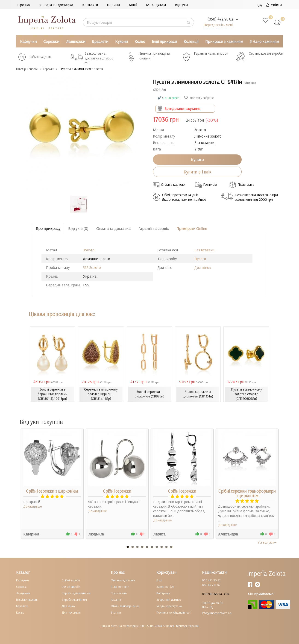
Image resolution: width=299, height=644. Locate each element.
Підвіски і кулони (27, 600)
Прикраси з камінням (224, 41)
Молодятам (156, 5)
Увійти (274, 5)
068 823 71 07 (211, 585)
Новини (113, 5)
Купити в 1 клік (197, 172)
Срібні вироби (71, 580)
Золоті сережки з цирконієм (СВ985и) (149, 394)
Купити (197, 159)
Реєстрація (163, 593)
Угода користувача (169, 606)
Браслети (100, 41)
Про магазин (119, 593)
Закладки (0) (165, 587)
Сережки (51, 41)
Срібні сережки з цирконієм (52, 491)
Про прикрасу (48, 228)
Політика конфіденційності (174, 612)
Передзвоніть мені (217, 25)
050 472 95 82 (211, 580)
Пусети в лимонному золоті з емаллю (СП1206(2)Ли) (246, 394)
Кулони (122, 41)
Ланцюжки (76, 41)
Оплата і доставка (123, 580)
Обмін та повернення (125, 606)
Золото (89, 250)
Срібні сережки (117, 491)
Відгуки (181, 5)
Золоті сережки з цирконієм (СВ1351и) (198, 394)
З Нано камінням (264, 41)
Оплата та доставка (57, 5)
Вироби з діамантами (76, 593)
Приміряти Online (192, 228)
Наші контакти (120, 587)
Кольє (140, 41)
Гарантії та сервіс (154, 228)
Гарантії (116, 600)
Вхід (159, 580)
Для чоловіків (71, 612)
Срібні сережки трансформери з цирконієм (247, 493)
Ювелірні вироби (31, 69)
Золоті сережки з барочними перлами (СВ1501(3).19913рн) (53, 394)
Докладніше (33, 506)
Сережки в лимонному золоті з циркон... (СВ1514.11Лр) (101, 394)
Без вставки (204, 250)
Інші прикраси (164, 41)
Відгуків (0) (78, 228)
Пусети (200, 259)
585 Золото (92, 267)
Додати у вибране (199, 98)
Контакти (90, 5)
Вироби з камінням (74, 600)
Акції (133, 5)
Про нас (24, 5)
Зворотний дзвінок (169, 600)
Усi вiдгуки (267, 542)
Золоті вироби (71, 587)
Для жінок (203, 267)
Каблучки (28, 41)
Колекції (191, 41)
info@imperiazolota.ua (217, 613)
